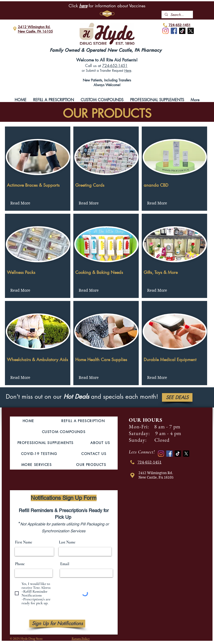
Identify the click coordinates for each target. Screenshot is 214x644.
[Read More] (20, 203)
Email (65, 564)
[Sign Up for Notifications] (57, 623)
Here (128, 71)
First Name (24, 542)
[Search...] (177, 15)
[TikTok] (182, 31)
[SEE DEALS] (177, 397)
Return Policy (81, 639)
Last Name (67, 542)
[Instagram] (166, 31)
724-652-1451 (115, 66)
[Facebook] (174, 31)
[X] (191, 31)
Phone (20, 564)
